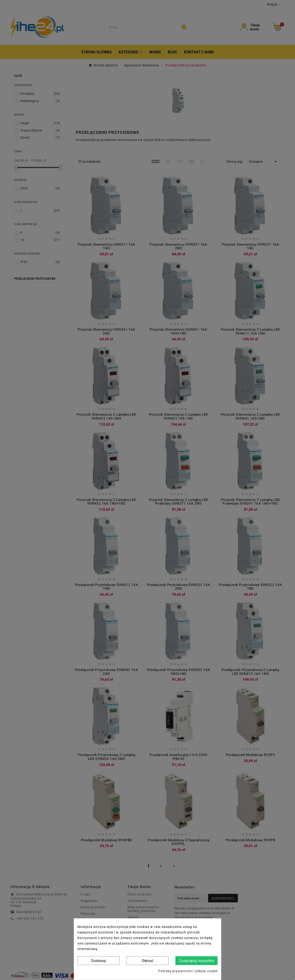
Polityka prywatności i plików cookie (188, 971)
